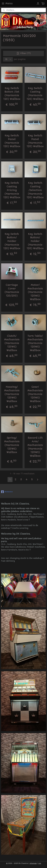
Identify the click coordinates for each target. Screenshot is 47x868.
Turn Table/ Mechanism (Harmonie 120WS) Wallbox (35, 343)
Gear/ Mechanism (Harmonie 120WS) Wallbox (35, 394)
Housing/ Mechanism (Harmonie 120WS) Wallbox (12, 394)
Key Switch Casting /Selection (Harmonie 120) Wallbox (35, 190)
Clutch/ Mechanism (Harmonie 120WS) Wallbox (12, 343)
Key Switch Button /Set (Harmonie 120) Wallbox (12, 94)
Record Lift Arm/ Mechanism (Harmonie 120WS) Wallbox (35, 447)
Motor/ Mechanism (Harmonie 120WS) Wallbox (35, 292)
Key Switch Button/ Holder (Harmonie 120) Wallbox (12, 241)
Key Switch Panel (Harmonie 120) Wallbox (12, 141)
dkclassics (7, 492)
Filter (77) (24, 53)
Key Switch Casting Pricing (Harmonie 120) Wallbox (12, 190)
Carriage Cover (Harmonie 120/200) (12, 290)
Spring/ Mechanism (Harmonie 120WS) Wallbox (12, 445)
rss (40, 863)
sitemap (33, 863)
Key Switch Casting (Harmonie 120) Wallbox (35, 94)
